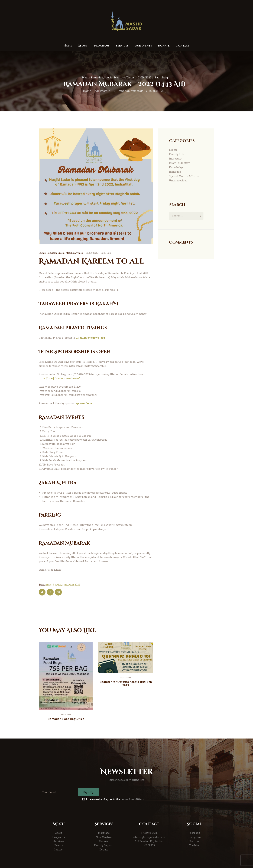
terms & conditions (133, 799)
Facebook (194, 833)
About (59, 833)
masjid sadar (53, 585)
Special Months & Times (119, 77)
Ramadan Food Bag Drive (66, 719)
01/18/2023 (66, 715)
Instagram (194, 837)
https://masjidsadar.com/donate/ (59, 378)
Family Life (176, 154)
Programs (59, 837)
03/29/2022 (145, 77)
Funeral (104, 841)
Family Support (104, 845)
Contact (59, 849)
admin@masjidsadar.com (149, 837)
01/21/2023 (126, 678)
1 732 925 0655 (149, 833)
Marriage (104, 833)
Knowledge (176, 167)
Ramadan (97, 77)
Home (87, 91)
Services (59, 841)
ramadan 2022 (71, 585)
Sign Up (88, 792)
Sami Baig (161, 77)
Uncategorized (178, 180)
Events (86, 77)
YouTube (194, 845)
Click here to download (90, 338)
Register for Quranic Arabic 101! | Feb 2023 (126, 684)
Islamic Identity (179, 163)
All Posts (101, 91)
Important (176, 159)
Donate (104, 849)
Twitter (194, 841)
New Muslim (104, 837)
